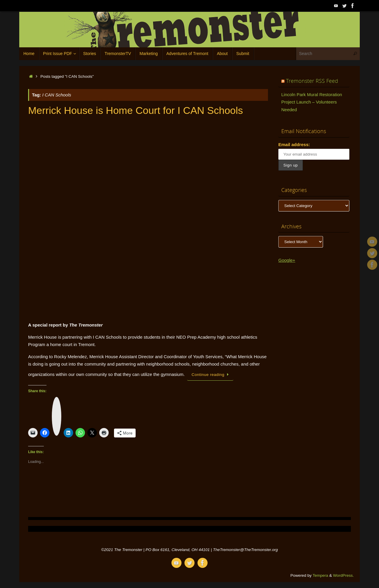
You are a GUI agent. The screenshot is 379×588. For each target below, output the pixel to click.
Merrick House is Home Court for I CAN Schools (136, 110)
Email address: (294, 144)
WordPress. (343, 575)
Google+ (287, 260)
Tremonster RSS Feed (312, 81)
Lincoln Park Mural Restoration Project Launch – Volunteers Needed (312, 102)
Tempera (321, 575)
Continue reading (211, 375)
